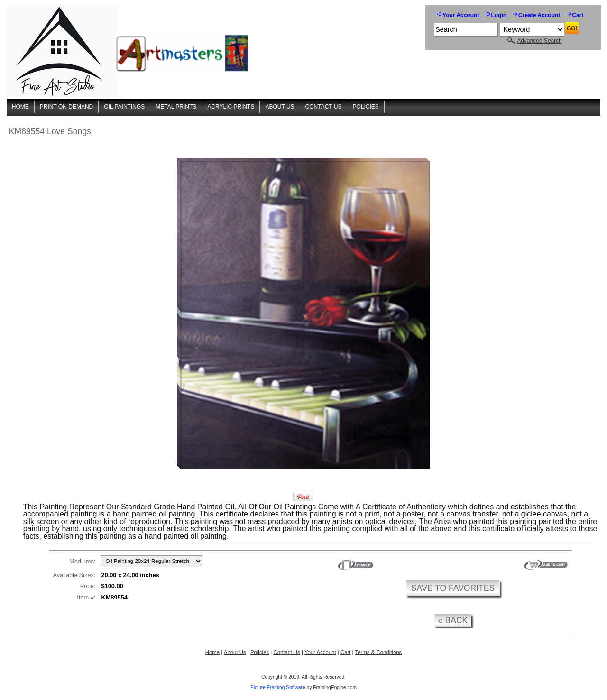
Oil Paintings (124, 107)
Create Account (539, 15)
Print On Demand (66, 107)
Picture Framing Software (278, 687)
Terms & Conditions (379, 652)
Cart (578, 15)
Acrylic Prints (231, 107)
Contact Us (324, 107)
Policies (365, 107)
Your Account (461, 15)
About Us (280, 107)
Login (499, 15)
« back (453, 620)
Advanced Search (539, 41)
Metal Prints (176, 107)
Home (20, 107)
